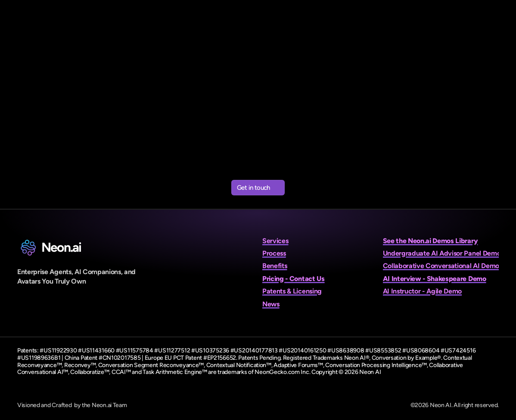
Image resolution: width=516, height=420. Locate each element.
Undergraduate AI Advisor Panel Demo (442, 253)
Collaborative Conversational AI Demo (441, 266)
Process (274, 253)
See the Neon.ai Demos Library (431, 241)
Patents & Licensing (292, 291)
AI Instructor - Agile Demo (423, 291)
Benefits (275, 266)
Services (275, 241)
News (271, 304)
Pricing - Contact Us (294, 279)
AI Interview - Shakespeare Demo (435, 279)
